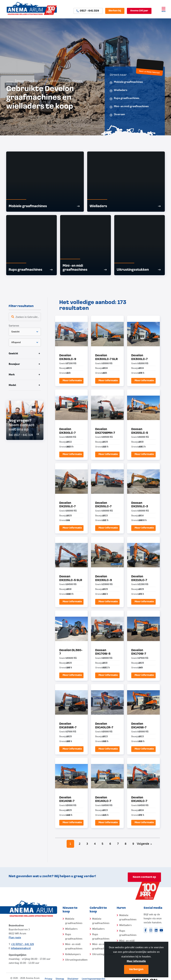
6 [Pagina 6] (110, 844)
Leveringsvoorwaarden (94, 979)
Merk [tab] (12, 374)
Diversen (117, 115)
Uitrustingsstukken (76, 960)
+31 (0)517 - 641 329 (22, 944)
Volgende (144, 844)
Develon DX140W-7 (67, 800)
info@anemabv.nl (21, 948)
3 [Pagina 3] (87, 844)
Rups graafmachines (124, 99)
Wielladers (118, 91)
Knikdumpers (73, 954)
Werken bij (115, 11)
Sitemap (60, 979)
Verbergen (136, 969)
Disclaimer (73, 979)
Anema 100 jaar (139, 11)
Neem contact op (144, 877)
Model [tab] (12, 385)
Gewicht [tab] (13, 353)
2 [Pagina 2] (80, 844)
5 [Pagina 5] (103, 844)
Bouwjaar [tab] (14, 364)
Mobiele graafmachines (126, 82)
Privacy (49, 979)
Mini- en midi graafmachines (129, 107)
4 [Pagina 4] (95, 844)
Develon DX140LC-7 (103, 800)
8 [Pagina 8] (126, 844)
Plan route (15, 937)
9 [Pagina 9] (133, 844)
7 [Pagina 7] (118, 844)
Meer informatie (136, 961)
